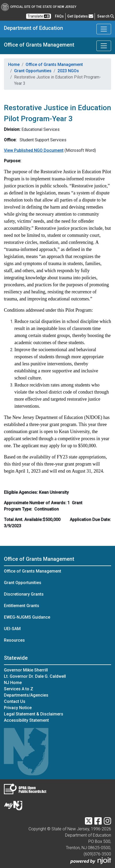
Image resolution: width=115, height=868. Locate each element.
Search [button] (106, 16)
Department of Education (33, 28)
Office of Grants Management (39, 45)
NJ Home (13, 683)
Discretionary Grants (24, 594)
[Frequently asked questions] (59, 16)
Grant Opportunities (33, 71)
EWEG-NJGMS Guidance (27, 617)
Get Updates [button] (80, 16)
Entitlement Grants (22, 606)
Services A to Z (19, 689)
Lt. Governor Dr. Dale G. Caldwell (35, 676)
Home (14, 65)
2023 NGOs (68, 71)
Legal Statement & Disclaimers (34, 714)
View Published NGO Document (34, 150)
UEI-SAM (12, 629)
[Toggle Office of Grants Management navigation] (104, 46)
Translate (39, 16)
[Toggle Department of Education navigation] (104, 29)
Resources (14, 640)
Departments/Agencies (26, 695)
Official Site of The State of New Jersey (39, 7)
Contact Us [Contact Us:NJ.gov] (15, 701)
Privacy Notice (18, 708)
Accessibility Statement (26, 720)
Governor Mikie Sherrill (26, 670)
